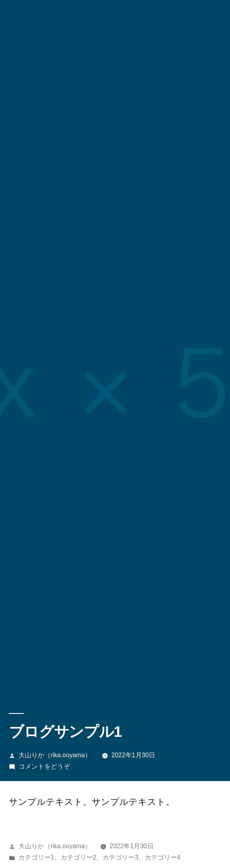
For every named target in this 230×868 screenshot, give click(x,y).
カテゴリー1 (36, 857)
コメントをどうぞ (44, 766)
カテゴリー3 (120, 857)
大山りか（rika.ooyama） (55, 755)
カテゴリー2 (79, 857)
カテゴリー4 (163, 857)
